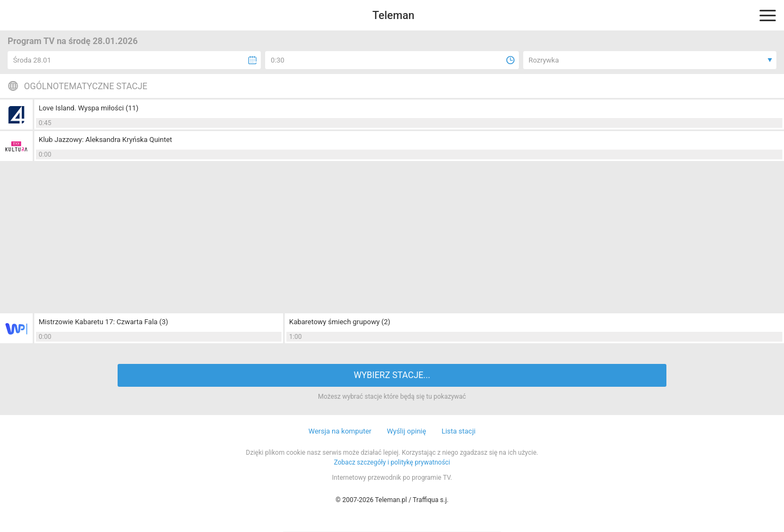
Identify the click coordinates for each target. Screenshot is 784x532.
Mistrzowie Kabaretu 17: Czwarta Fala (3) (103, 322)
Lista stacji (459, 431)
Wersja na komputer (340, 431)
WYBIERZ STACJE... (392, 375)
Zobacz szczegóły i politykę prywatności (392, 462)
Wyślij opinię (406, 431)
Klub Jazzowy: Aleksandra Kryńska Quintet (105, 140)
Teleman (393, 15)
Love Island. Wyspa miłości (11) (88, 108)
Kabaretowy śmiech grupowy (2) (340, 322)
